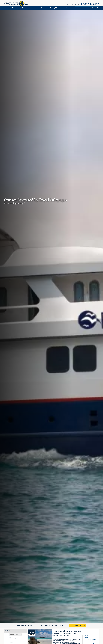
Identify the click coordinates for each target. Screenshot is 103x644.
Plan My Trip (54, 8)
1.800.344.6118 (90, 4)
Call (57, 625)
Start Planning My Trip (77, 625)
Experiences (25, 8)
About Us (40, 8)
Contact (68, 8)
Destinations (11, 8)
